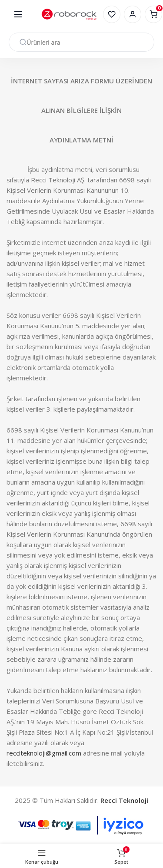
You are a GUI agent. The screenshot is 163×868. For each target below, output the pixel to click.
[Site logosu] (69, 14)
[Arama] (81, 42)
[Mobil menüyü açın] (18, 14)
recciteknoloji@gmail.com (44, 753)
